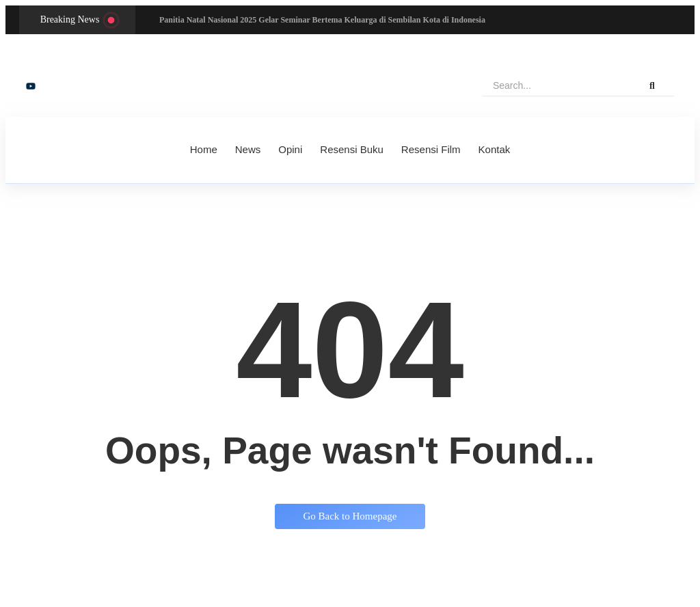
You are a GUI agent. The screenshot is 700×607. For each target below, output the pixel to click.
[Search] (556, 86)
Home (204, 149)
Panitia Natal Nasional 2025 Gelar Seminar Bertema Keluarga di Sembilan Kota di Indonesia (322, 20)
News (248, 149)
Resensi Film (431, 149)
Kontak (495, 149)
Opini (290, 149)
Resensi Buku (352, 149)
